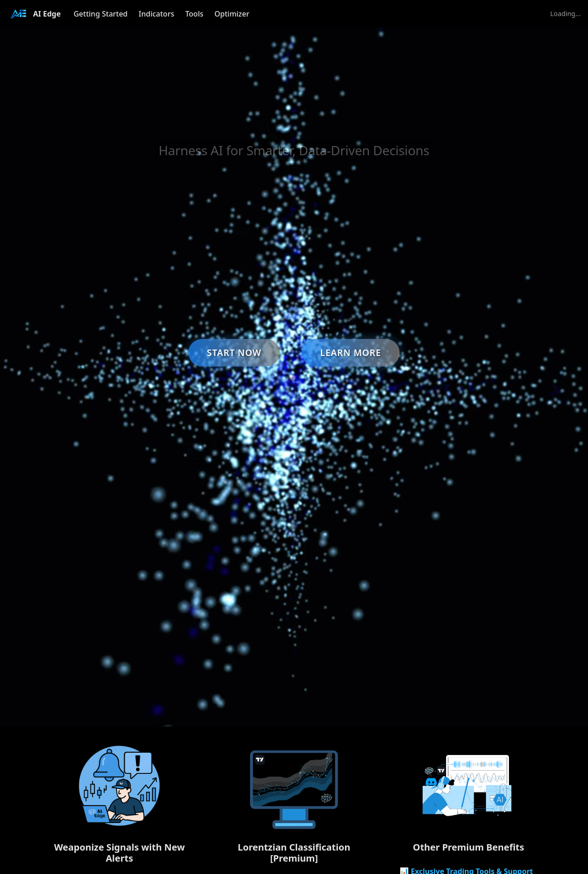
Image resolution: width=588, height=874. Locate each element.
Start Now (234, 352)
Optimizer (232, 14)
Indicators (156, 14)
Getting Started (101, 14)
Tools (194, 14)
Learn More (351, 352)
